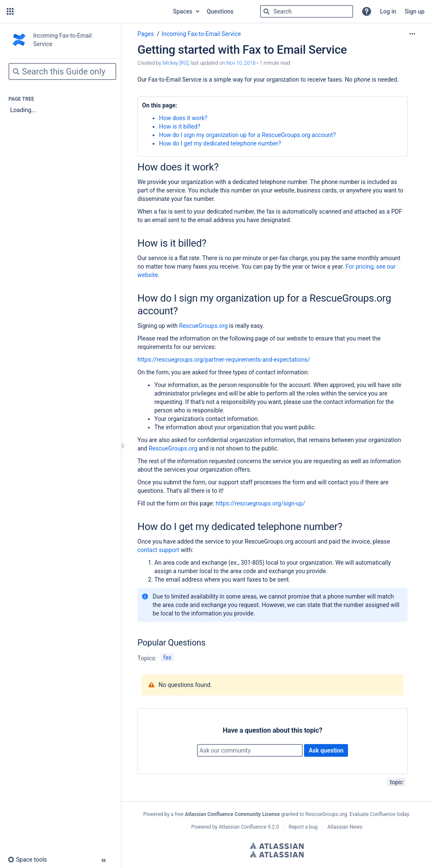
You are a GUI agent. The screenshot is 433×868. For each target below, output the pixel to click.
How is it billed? (180, 126)
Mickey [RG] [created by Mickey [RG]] (175, 63)
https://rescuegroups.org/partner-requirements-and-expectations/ (224, 360)
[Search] (266, 11)
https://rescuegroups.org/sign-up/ (260, 503)
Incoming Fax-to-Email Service (201, 34)
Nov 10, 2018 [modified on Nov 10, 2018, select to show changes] (241, 63)
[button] (10, 11)
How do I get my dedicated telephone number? (220, 143)
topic (396, 782)
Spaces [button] (183, 11)
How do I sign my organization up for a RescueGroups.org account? (247, 135)
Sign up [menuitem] (415, 11)
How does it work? (183, 118)
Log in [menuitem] (388, 11)
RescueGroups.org (204, 326)
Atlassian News (345, 827)
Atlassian (277, 846)
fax (167, 657)
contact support (158, 550)
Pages (146, 34)
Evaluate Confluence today (379, 814)
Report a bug (303, 827)
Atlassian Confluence (243, 827)
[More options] (412, 34)
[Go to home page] (92, 11)
